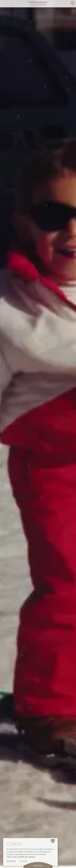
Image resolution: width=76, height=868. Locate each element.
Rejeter (23, 861)
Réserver (38, 866)
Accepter (11, 861)
